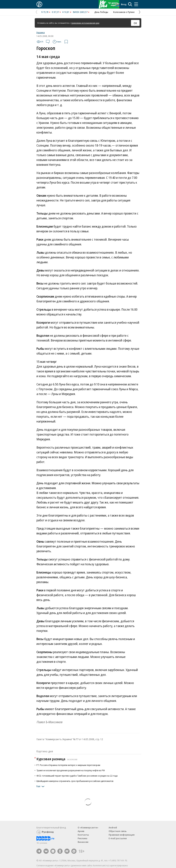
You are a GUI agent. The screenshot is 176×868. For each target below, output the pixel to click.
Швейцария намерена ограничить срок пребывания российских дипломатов (75, 781)
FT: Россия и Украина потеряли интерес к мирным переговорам (68, 765)
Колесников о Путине (124, 12)
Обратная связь (118, 831)
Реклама (82, 838)
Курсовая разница (57, 759)
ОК (135, 23)
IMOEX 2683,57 (80, 12)
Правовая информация (122, 835)
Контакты (83, 835)
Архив (81, 831)
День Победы (101, 12)
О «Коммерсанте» (88, 828)
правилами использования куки (85, 23)
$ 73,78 (45, 12)
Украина (41, 32)
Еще (41, 786)
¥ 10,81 (66, 12)
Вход (124, 4)
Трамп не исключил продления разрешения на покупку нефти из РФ (71, 770)
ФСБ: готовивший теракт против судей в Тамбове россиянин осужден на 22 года (77, 776)
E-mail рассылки (118, 838)
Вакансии (83, 842)
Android (113, 828)
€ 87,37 (55, 12)
